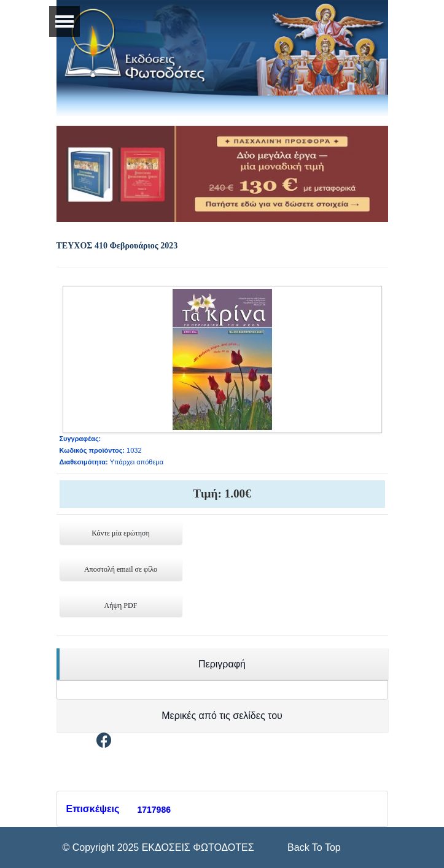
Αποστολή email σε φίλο (121, 569)
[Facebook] (104, 743)
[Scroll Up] (313, 847)
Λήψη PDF (121, 605)
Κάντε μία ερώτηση (121, 533)
